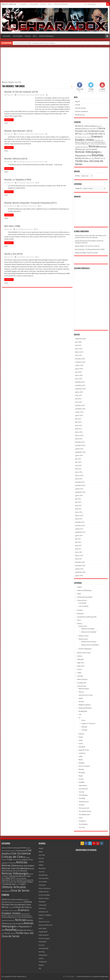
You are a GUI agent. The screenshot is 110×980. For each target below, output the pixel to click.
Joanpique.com (43, 912)
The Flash (84, 730)
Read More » (9, 120)
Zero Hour (82, 827)
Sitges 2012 (81, 663)
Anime (79, 594)
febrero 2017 (79, 352)
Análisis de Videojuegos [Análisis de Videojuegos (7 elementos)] (14, 848)
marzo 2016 (79, 375)
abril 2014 (78, 429)
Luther (81, 756)
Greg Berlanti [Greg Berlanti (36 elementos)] (98, 140)
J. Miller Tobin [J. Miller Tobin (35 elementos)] (84, 142)
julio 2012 (78, 499)
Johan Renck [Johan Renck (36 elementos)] (91, 142)
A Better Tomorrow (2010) (89, 253)
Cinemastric (42, 885)
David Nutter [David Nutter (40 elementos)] (79, 137)
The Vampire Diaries (85, 811)
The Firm (81, 792)
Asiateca (41, 862)
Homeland (82, 747)
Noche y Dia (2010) (13, 254)
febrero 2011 (79, 556)
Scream (81, 779)
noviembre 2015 (80, 385)
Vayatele (41, 965)
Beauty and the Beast (85, 708)
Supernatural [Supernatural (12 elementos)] (6, 880)
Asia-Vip (41, 858)
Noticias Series (83, 639)
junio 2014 (78, 422)
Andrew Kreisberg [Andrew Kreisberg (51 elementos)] (90, 126)
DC (80, 718)
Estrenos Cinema (44, 898)
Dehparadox (104, 977)
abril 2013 (78, 469)
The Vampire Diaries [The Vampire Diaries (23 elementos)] (25, 882)
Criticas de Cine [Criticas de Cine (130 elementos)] (95, 134)
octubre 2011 (79, 529)
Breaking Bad (83, 711)
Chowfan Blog (43, 875)
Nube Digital (42, 928)
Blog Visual (42, 868)
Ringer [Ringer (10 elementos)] (24, 876)
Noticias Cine (83, 626)
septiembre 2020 (80, 339)
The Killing (82, 798)
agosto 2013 (79, 455)
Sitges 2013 (81, 666)
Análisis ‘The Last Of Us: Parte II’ (90, 246)
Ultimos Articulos (40, 95)
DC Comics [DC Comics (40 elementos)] (88, 137)
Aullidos (41, 865)
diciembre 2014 (80, 405)
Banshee (81, 702)
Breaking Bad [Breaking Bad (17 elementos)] (21, 851)
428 (38, 183)
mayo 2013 (78, 465)
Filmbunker (42, 902)
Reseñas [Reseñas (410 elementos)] (98, 155)
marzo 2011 (79, 552)
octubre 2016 (79, 365)
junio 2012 (78, 502)
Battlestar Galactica (85, 705)
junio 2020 (78, 342)
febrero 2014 (79, 435)
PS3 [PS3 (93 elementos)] (90, 156)
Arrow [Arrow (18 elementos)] (23, 848)
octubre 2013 (79, 449)
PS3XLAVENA (43, 942)
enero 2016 (79, 379)
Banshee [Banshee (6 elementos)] (13, 851)
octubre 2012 (79, 489)
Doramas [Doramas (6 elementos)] (4, 860)
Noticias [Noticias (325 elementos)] (94, 146)
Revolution (82, 773)
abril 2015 (78, 399)
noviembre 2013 (80, 445)
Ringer (81, 776)
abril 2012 (78, 509)
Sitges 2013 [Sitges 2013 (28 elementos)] (10, 878)
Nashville (81, 763)
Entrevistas (80, 614)
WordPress (88, 977)
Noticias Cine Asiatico (88, 629)
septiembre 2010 (80, 572)
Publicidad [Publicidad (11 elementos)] (12, 876)
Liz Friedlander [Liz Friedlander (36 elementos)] (98, 144)
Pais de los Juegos (44, 938)
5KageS (41, 848)
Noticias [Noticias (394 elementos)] (22, 862)
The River (82, 805)
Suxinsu (41, 958)
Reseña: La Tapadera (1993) (18, 180)
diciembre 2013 (80, 442)
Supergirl (84, 727)
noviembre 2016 (80, 362)
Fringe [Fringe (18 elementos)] (10, 860)
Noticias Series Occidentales (90, 645)
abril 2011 (78, 549)
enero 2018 (79, 349)
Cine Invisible (43, 882)
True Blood (82, 821)
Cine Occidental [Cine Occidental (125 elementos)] (91, 131)
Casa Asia (42, 872)
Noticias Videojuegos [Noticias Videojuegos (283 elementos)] (15, 873)
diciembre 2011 (80, 522)
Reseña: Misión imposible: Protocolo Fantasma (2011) (30, 203)
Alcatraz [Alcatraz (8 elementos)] (4, 848)
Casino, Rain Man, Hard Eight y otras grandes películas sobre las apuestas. (35, 43)
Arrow (83, 720)
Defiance (81, 734)
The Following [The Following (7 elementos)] (27, 880)
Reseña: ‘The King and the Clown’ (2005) (92, 249)
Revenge (81, 769)
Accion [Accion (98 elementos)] (78, 126)
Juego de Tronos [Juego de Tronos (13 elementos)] (28, 860)
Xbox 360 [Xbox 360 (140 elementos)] (88, 161)
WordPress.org (80, 115)
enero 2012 (79, 519)
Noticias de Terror (44, 922)
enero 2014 (79, 439)
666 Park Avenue (84, 689)
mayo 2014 (78, 425)
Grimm (81, 744)
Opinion (80, 656)
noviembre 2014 (80, 409)
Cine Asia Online (44, 878)
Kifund (41, 918)
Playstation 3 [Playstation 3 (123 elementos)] (82, 156)
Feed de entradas (80, 108)
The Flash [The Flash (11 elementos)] (19, 880)
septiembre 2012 (80, 492)
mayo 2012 (78, 505)
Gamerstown (43, 905)
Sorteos (80, 669)
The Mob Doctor (84, 802)
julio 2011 (78, 539)
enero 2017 (79, 355)
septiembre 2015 (80, 389)
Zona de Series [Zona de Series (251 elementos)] (11, 936)
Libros (50, 4)
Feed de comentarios (82, 111)
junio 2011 (78, 542)
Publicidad (80, 659)
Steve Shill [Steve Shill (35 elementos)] (91, 159)
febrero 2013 (79, 475)
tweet (6, 123)
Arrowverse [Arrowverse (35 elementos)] (99, 126)
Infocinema (42, 908)
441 (41, 206)
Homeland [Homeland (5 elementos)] (19, 860)
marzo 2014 (79, 432)
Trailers (79, 673)
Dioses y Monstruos (45, 888)
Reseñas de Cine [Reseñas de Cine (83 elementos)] (82, 158)
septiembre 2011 (80, 532)
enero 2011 (79, 559)
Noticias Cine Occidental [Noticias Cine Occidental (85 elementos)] (15, 868)
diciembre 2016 (80, 359)
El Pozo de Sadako (44, 895)
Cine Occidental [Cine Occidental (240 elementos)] (21, 853)
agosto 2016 (79, 369)
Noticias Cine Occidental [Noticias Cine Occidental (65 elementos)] (88, 149)
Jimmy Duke (79, 236)
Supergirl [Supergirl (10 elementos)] (23, 878)
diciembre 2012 (80, 482)
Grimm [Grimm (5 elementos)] (14, 860)
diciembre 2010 (80, 562)
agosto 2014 (79, 415)
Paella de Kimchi (44, 935)
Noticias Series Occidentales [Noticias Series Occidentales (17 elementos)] (17, 871)
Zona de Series (82, 686)
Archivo (77, 176)
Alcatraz (81, 692)
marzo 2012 (79, 512)
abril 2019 (78, 345)
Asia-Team (42, 855)
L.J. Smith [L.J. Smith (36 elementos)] (91, 144)
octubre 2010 (79, 569)
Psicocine (42, 945)
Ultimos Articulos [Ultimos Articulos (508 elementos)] (14, 887)
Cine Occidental (34, 4)
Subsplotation (43, 955)
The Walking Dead (84, 815)
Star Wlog (42, 952)
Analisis (79, 587)
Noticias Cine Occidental (89, 632)
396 (37, 229)
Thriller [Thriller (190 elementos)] (79, 161)
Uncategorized (82, 683)
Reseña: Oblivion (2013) (16, 159)
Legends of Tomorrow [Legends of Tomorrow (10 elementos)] (9, 863)
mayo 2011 (78, 546)
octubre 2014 (79, 412)
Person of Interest (84, 766)
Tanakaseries (43, 962)
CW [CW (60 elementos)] (104, 134)
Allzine (41, 852)
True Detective (83, 824)
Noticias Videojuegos (85, 649)
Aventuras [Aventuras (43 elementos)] (85, 129)
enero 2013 (79, 479)
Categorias (78, 188)
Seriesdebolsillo (44, 948)
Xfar (40, 968)
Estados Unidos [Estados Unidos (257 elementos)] (85, 140)
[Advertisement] (55, 65)
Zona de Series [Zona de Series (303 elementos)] (20, 891)
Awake (81, 698)
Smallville (82, 782)
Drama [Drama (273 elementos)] (96, 137)
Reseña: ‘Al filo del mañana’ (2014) (21, 92)
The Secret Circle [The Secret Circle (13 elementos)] (11, 882)
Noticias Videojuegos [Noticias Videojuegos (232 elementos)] (87, 152)
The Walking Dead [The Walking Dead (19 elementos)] (8, 884)
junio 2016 (78, 372)
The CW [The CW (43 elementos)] (103, 159)
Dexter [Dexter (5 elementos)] (28, 857)
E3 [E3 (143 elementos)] (101, 137)
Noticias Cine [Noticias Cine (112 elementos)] (9, 866)
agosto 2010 (79, 576)
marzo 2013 (79, 472)
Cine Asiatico (23, 4)
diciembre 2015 (80, 382)
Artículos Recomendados (85, 597)
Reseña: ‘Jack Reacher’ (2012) (18, 131)
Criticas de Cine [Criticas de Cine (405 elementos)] (12, 857)
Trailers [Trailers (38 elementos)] (23, 884)
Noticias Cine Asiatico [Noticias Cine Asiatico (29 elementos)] (25, 866)
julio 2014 (78, 419)
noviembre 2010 (80, 566)
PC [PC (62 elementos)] (101, 152)
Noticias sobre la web (84, 653)
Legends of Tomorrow (88, 724)
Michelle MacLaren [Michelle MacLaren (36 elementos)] (83, 147)
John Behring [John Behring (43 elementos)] (99, 142)
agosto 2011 (79, 536)
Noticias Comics (84, 636)
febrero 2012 (79, 516)
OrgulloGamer (43, 932)
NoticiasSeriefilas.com (45, 925)
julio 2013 (78, 459)
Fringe (81, 740)
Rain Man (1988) (12, 226)
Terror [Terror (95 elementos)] (97, 158)
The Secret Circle (84, 808)
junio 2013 (78, 462)
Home (5, 82)
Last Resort (82, 753)
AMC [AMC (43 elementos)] (83, 126)
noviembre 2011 (80, 526)
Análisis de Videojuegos (61, 4)
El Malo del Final (44, 892)
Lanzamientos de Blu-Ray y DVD (87, 617)
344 (38, 257)
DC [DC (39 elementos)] (84, 137)
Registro (78, 101)
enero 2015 (79, 402)
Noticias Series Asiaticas (89, 642)
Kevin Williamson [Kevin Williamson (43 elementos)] (83, 144)
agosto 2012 (79, 495)
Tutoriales (80, 676)
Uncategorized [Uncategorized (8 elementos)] (6, 891)
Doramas (43, 4)
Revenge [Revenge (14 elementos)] (19, 876)
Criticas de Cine (30, 95)
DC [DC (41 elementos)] (24, 857)
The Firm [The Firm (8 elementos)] (13, 880)
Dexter (81, 737)
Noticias (80, 624)
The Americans (83, 789)
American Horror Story (86, 695)
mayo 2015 (78, 395)
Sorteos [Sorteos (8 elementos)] (18, 878)
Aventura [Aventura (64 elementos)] (78, 129)
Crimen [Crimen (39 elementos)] (84, 134)
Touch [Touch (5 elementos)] (17, 884)
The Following (83, 795)
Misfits (81, 760)
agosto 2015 (79, 392)
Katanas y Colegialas (45, 915)
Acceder (78, 105)
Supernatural (83, 785)
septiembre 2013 (80, 452)
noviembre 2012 (80, 485)
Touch (81, 818)
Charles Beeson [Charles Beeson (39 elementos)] (93, 129)
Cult (80, 714)
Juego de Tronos (84, 750)
